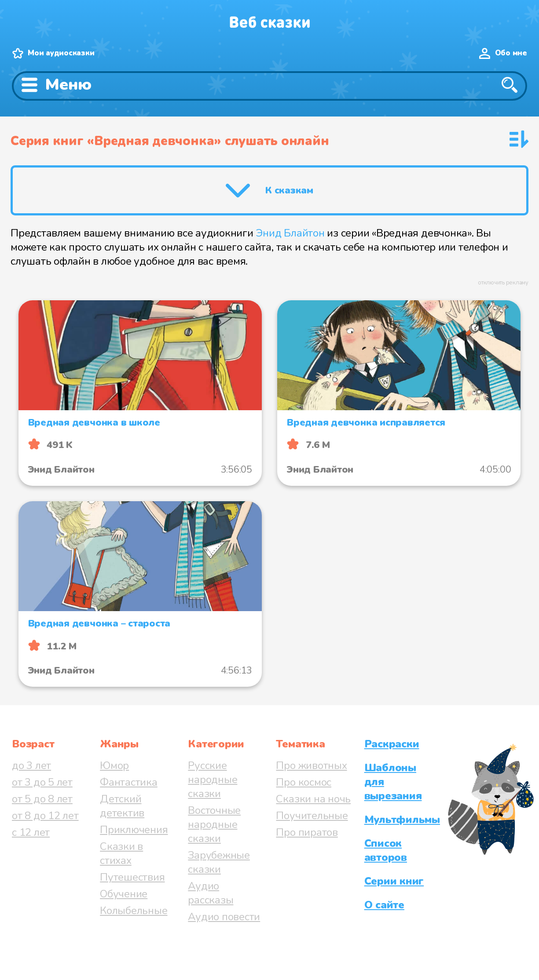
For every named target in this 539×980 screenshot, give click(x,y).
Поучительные (312, 816)
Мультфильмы (402, 820)
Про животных (311, 765)
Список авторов (386, 850)
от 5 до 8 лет (42, 799)
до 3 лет (31, 765)
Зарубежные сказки (219, 862)
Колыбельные (134, 911)
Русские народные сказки (213, 780)
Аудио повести (224, 917)
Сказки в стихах (121, 853)
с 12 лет (31, 832)
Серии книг (394, 881)
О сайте (384, 905)
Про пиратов (307, 832)
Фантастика (129, 782)
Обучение (124, 894)
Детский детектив (122, 806)
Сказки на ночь (313, 799)
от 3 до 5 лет (42, 782)
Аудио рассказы (211, 893)
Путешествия (132, 877)
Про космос (304, 782)
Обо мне (511, 53)
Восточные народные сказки (214, 824)
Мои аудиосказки (61, 53)
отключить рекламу (503, 283)
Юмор (114, 765)
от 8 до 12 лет (45, 816)
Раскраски (392, 744)
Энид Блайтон (290, 233)
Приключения (134, 830)
